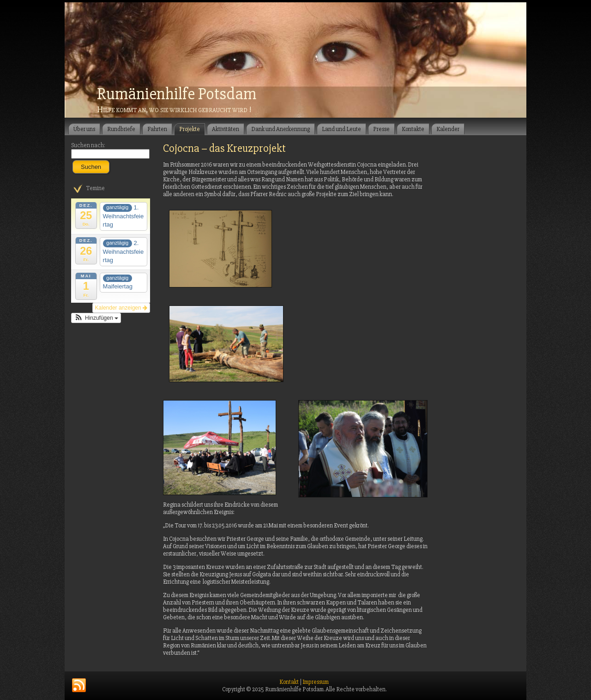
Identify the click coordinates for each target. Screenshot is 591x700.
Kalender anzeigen (121, 308)
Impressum (316, 682)
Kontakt (289, 682)
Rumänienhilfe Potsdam (177, 94)
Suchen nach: (88, 145)
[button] (96, 318)
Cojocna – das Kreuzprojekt (224, 148)
